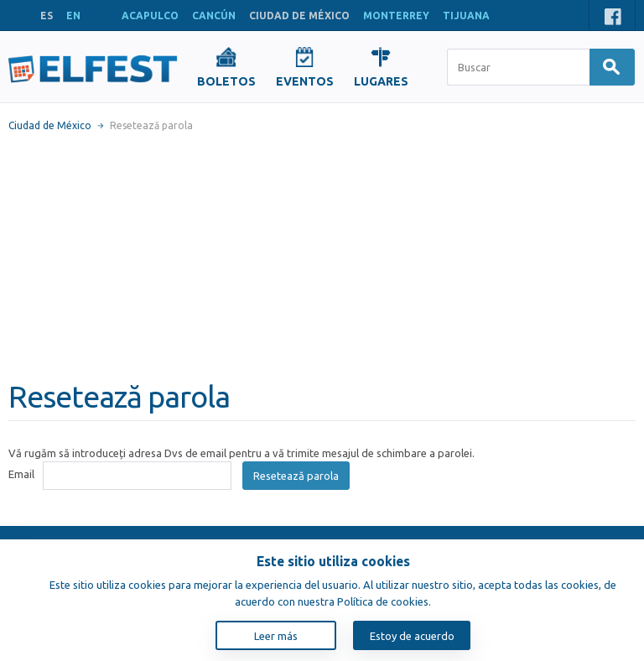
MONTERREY (396, 16)
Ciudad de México (50, 125)
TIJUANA (466, 16)
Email (21, 474)
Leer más (276, 636)
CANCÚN (214, 16)
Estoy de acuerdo (412, 636)
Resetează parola (296, 476)
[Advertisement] (322, 256)
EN (73, 16)
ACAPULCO (150, 16)
